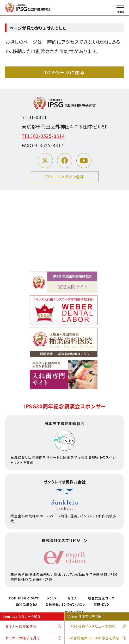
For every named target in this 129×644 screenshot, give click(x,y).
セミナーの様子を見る (33, 638)
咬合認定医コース (101, 598)
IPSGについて (29, 598)
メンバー (53, 598)
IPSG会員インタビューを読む (98, 626)
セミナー (74, 598)
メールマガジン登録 (64, 177)
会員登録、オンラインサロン (66, 604)
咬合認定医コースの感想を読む (98, 638)
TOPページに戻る (64, 72)
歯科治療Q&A (27, 604)
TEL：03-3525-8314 (43, 136)
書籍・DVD (101, 604)
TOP (13, 598)
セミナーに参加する (33, 626)
